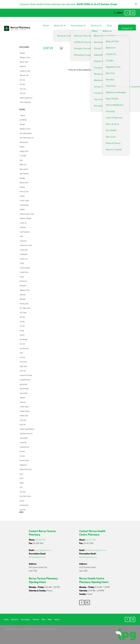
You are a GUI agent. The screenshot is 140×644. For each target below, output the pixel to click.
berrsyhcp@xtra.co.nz (88, 557)
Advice (107, 31)
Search (118, 13)
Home (46, 25)
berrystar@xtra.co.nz (37, 557)
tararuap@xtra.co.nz (43, 550)
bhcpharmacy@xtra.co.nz (96, 550)
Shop (109, 25)
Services (96, 25)
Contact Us (127, 28)
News (95, 31)
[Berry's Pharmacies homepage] (17, 28)
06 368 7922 (40, 540)
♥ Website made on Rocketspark (47, 629)
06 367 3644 (91, 540)
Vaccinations (78, 25)
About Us (60, 25)
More (21, 512)
